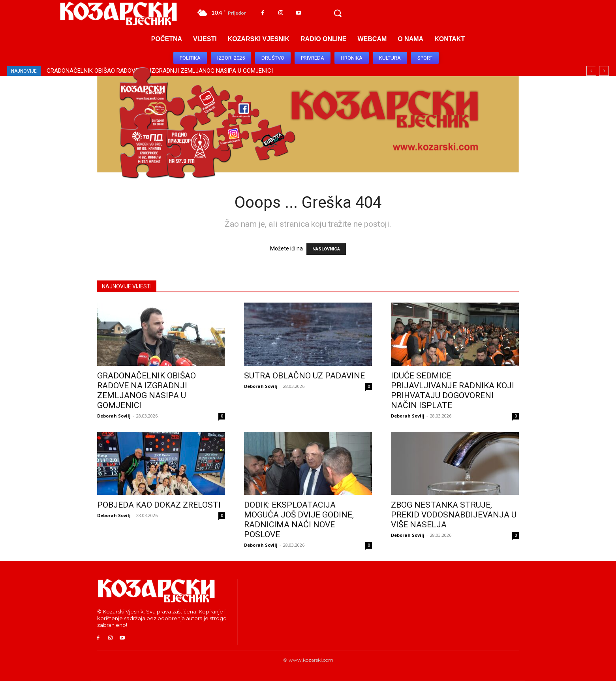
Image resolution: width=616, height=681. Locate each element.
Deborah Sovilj (114, 416)
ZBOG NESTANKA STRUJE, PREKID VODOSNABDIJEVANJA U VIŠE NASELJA (454, 515)
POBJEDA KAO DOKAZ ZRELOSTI (159, 505)
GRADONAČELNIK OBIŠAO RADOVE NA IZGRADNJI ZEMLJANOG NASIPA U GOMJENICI (146, 390)
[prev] (591, 71)
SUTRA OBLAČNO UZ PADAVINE (304, 376)
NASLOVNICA (326, 249)
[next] (604, 71)
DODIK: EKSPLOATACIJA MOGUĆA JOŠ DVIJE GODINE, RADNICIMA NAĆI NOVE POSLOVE (299, 520)
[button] (338, 13)
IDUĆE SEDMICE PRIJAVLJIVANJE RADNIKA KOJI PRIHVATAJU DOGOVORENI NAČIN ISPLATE (453, 390)
